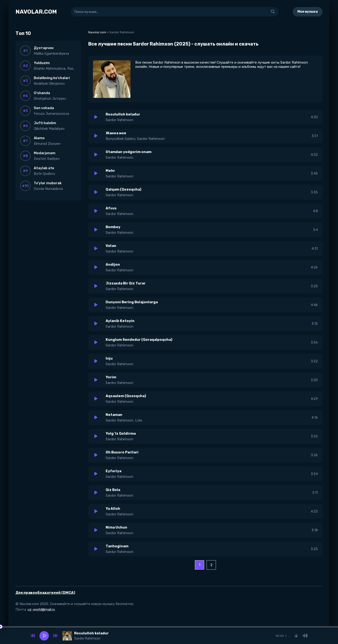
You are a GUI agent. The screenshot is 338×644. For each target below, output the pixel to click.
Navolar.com (97, 32)
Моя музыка (308, 12)
